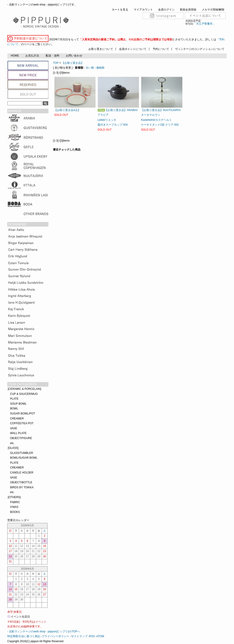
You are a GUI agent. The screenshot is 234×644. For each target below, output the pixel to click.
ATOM (100, 636)
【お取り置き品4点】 (67, 110)
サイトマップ (79, 636)
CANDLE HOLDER (22, 473)
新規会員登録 (188, 10)
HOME (15, 56)
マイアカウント (143, 10)
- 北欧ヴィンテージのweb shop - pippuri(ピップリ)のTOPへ (44, 631)
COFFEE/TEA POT (22, 423)
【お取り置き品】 (73, 63)
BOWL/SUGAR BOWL (24, 458)
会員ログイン (166, 10)
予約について (161, 49)
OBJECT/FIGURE (21, 438)
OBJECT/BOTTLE (21, 482)
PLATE (14, 399)
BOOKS (15, 512)
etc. (12, 443)
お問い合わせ (74, 56)
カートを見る (120, 10)
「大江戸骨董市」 (204, 24)
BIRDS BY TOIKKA (22, 487)
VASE (14, 428)
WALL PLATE (18, 433)
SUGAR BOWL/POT (23, 414)
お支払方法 (32, 56)
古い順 (90, 68)
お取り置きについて (101, 49)
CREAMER (17, 419)
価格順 (100, 68)
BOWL (14, 409)
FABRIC (15, 502)
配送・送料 (53, 56)
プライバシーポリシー (56, 636)
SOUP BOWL (18, 404)
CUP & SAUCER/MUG (24, 394)
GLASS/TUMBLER (22, 453)
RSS (92, 636)
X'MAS (14, 507)
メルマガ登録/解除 (213, 10)
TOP (56, 63)
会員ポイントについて (133, 49)
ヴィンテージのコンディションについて (200, 49)
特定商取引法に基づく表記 (24, 636)
